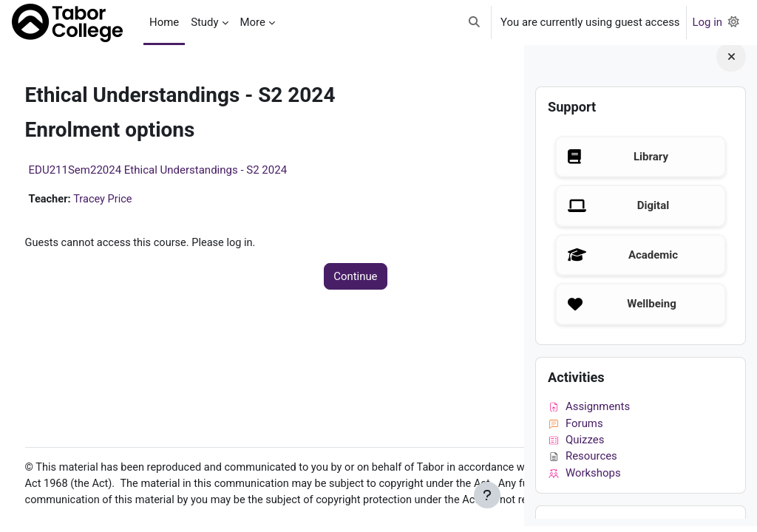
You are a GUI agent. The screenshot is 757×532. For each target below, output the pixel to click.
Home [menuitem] (164, 22)
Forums (576, 429)
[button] (474, 23)
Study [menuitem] (204, 22)
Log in (707, 22)
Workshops (584, 478)
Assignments (589, 412)
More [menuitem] (253, 22)
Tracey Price (132, 199)
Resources (583, 462)
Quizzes (576, 446)
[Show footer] (487, 495)
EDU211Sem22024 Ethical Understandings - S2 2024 (186, 170)
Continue (274, 277)
